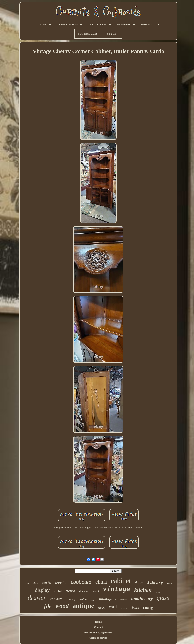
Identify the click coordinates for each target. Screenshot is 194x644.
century (71, 599)
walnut (83, 599)
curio (46, 582)
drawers (84, 591)
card (113, 607)
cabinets (56, 599)
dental (96, 591)
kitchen (143, 590)
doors (139, 583)
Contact (98, 627)
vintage (117, 589)
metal (58, 591)
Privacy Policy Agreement (98, 632)
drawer (37, 597)
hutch (136, 608)
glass (163, 598)
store (169, 583)
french (70, 591)
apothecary (142, 598)
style (27, 583)
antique (84, 606)
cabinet (121, 581)
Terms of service (98, 638)
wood (62, 606)
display (42, 590)
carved (124, 600)
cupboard (81, 582)
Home (98, 622)
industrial (124, 608)
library (155, 583)
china (101, 582)
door (36, 583)
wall (93, 600)
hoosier (61, 583)
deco (102, 607)
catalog (148, 608)
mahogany (108, 599)
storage (159, 592)
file (48, 606)
